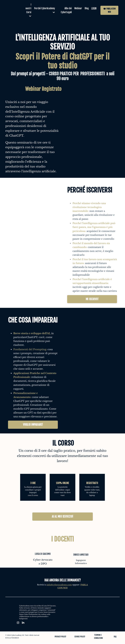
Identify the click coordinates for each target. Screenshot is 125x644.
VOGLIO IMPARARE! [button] (33, 425)
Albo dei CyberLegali (65, 10)
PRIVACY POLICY (60, 637)
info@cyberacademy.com (59, 585)
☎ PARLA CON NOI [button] (109, 10)
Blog (86, 8)
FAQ (115, 637)
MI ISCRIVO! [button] (92, 299)
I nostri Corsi (28, 10)
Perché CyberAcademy (46, 10)
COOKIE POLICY (80, 637)
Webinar (78, 8)
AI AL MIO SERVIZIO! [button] (63, 517)
